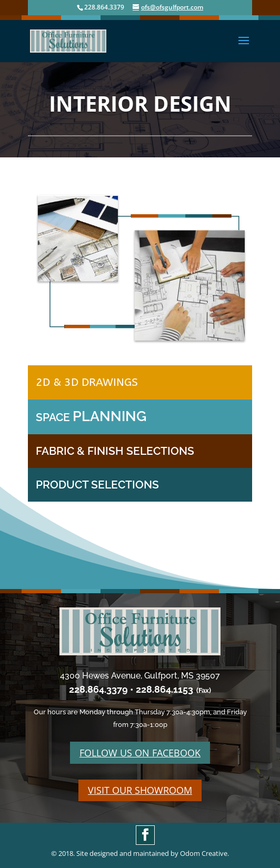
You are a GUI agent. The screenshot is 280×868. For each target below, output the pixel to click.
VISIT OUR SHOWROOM (140, 790)
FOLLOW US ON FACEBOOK (140, 753)
